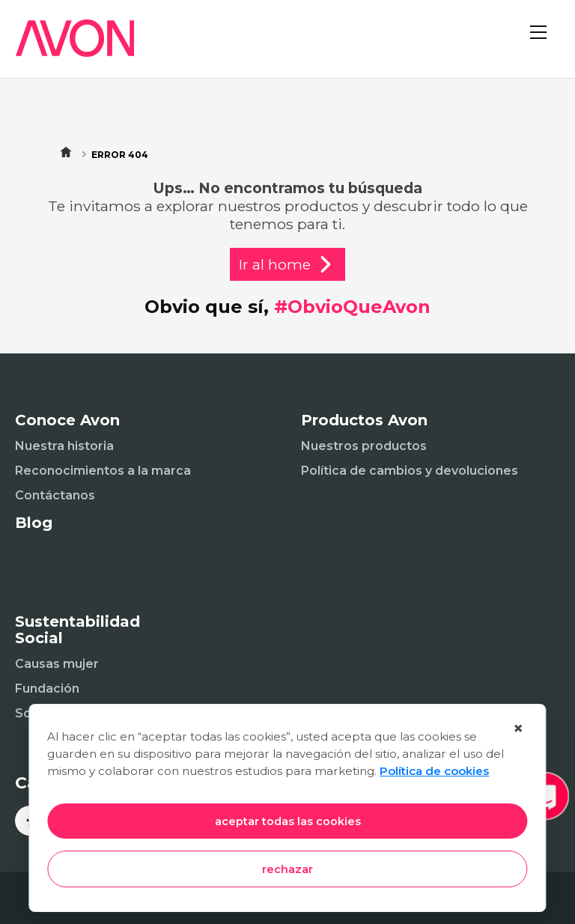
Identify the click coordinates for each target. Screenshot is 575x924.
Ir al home (287, 264)
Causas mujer (57, 664)
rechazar (287, 869)
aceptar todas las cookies (288, 821)
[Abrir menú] (545, 45)
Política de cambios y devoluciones (410, 471)
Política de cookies (434, 771)
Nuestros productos (364, 446)
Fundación (47, 689)
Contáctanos (55, 495)
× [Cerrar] (518, 728)
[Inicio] (67, 48)
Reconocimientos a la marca (103, 471)
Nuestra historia (64, 446)
